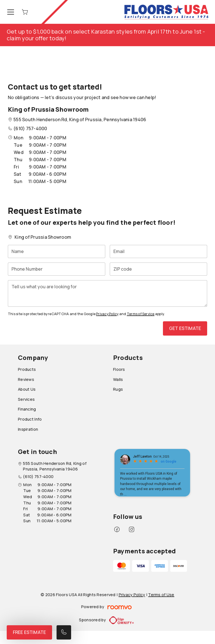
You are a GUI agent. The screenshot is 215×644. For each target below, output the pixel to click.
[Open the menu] (11, 12)
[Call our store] (64, 632)
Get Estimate (185, 328)
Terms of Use (161, 595)
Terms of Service (141, 314)
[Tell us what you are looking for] (107, 293)
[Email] (158, 251)
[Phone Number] (57, 269)
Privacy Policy (107, 314)
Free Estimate (29, 632)
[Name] (57, 251)
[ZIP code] (158, 269)
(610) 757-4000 (30, 128)
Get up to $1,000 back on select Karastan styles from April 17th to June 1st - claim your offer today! (106, 35)
